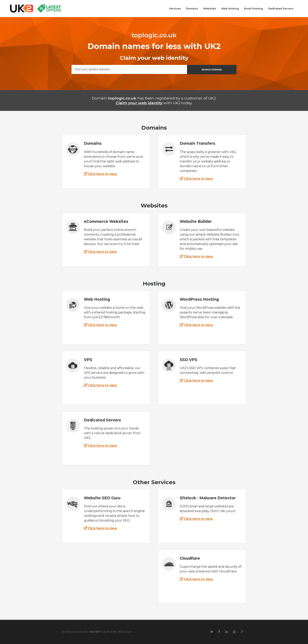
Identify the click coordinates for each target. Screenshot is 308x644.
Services (175, 9)
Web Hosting (230, 9)
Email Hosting (253, 9)
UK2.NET (95, 632)
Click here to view (102, 174)
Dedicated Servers (281, 9)
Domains (192, 9)
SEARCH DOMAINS (212, 70)
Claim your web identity (139, 103)
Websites (210, 9)
